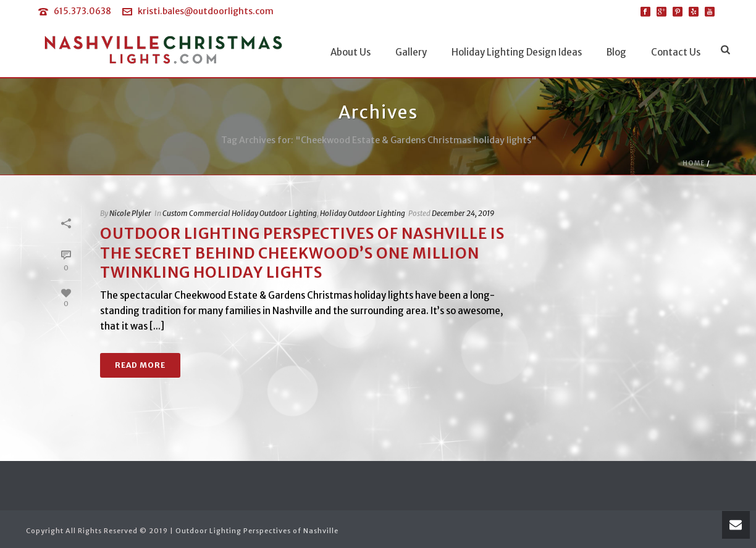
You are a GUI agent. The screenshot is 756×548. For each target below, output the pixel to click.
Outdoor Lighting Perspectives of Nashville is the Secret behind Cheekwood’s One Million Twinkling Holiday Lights (302, 253)
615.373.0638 (82, 11)
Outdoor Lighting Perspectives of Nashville (257, 531)
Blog (616, 52)
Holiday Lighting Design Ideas (517, 52)
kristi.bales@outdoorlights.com (206, 11)
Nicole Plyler (130, 213)
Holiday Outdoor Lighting (363, 213)
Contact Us (676, 52)
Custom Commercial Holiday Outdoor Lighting (240, 213)
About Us (351, 52)
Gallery (411, 52)
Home (694, 163)
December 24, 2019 (463, 213)
